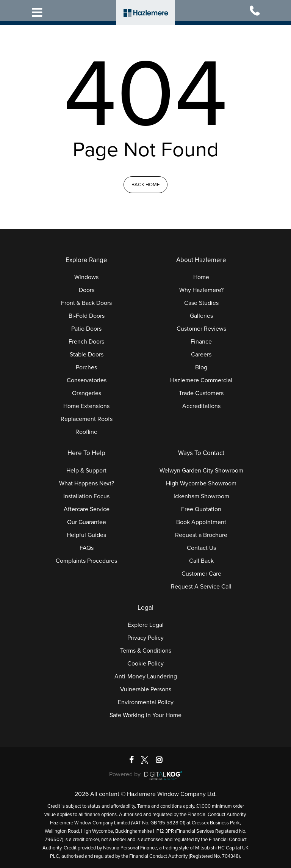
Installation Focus (86, 496)
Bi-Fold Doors (87, 316)
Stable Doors (87, 355)
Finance (201, 342)
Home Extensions (86, 406)
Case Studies (201, 303)
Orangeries (87, 393)
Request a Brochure (201, 535)
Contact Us (201, 548)
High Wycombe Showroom (201, 483)
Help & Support (86, 471)
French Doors (86, 342)
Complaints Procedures (86, 561)
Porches (86, 367)
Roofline (86, 432)
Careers (201, 355)
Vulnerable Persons (146, 689)
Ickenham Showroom (201, 496)
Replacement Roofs (87, 419)
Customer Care (201, 574)
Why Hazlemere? (201, 290)
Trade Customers (201, 393)
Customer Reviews (201, 329)
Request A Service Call (201, 587)
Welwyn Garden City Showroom (201, 471)
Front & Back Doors (86, 303)
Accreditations (201, 406)
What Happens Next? (87, 483)
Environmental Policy (146, 702)
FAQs (87, 548)
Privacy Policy (145, 638)
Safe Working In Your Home (145, 715)
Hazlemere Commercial (201, 380)
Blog (201, 367)
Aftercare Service (87, 509)
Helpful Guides (86, 535)
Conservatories (87, 380)
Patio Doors (86, 329)
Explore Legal (146, 625)
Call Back (201, 561)
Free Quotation (201, 509)
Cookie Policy (145, 664)
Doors (87, 290)
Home (201, 277)
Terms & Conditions (146, 651)
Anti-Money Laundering (146, 677)
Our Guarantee (87, 522)
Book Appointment (201, 522)
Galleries (201, 316)
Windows (86, 277)
